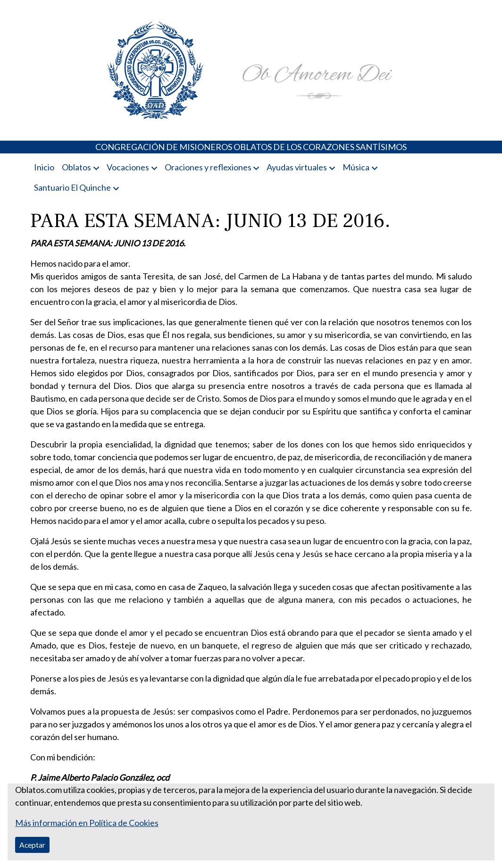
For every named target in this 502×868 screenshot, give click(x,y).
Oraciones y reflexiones (208, 167)
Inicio (44, 167)
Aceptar (32, 845)
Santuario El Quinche (72, 187)
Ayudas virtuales (297, 167)
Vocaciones (128, 167)
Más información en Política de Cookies (87, 823)
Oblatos (76, 167)
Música (356, 167)
